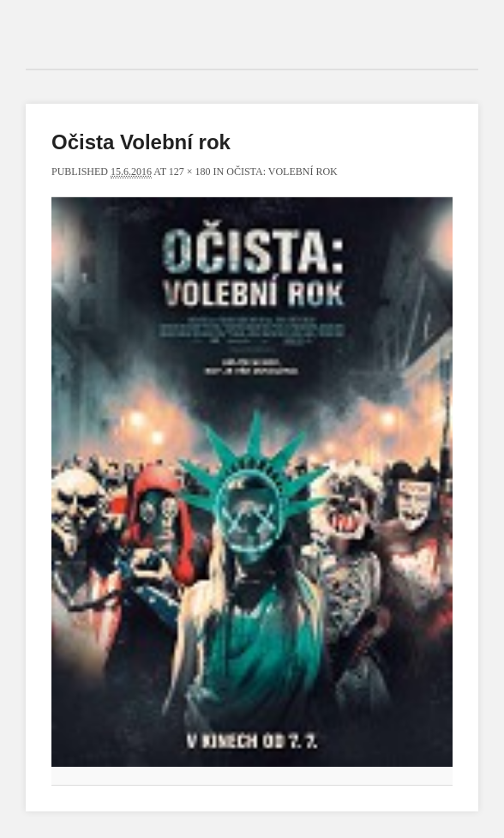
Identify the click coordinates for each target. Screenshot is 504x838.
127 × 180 (190, 172)
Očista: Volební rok (282, 172)
